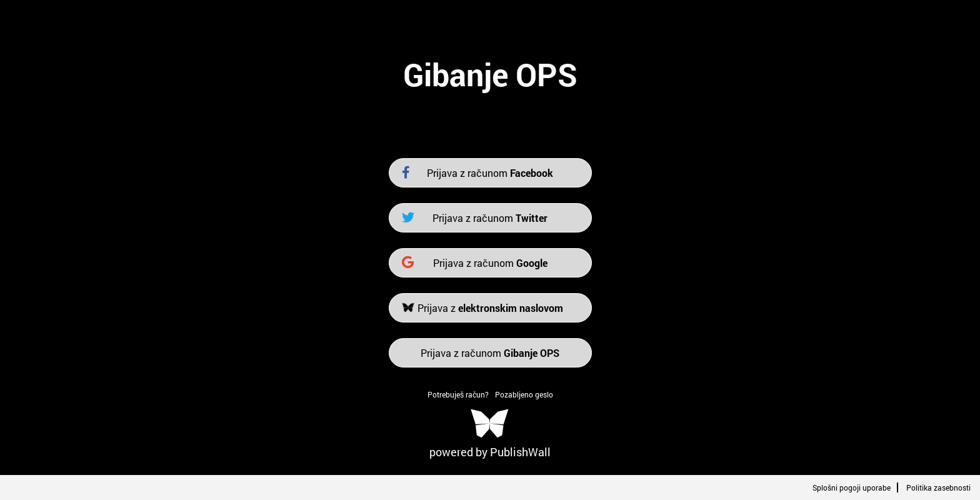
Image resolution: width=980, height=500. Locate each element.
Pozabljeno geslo (524, 394)
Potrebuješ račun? (458, 394)
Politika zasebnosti (938, 487)
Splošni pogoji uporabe (852, 487)
